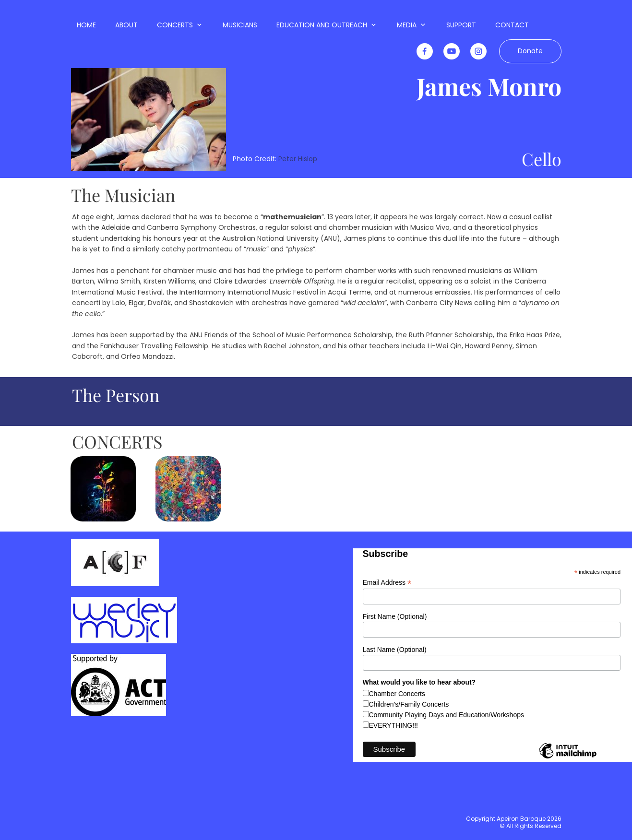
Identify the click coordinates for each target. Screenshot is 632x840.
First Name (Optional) (395, 616)
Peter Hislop (298, 159)
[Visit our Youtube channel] (452, 51)
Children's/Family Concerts (409, 704)
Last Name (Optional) (395, 650)
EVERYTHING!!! (394, 725)
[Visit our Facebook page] (425, 51)
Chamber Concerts (397, 694)
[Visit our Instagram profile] (478, 51)
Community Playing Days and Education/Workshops (447, 715)
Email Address (387, 583)
